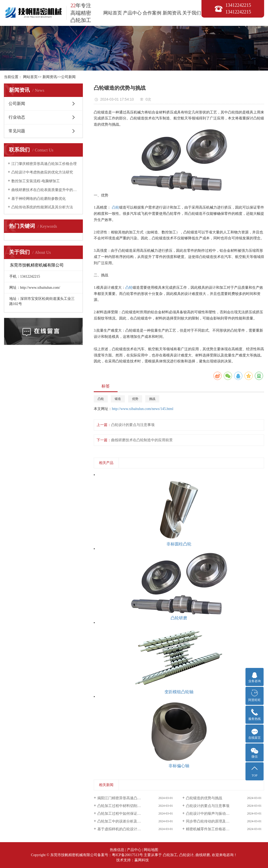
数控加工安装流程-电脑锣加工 (36, 181)
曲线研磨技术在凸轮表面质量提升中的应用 (45, 190)
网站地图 (151, 850)
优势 (135, 399)
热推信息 (117, 850)
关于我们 (192, 13)
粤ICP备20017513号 (127, 855)
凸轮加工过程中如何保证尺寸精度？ (126, 814)
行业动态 (17, 117)
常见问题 (17, 131)
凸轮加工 (170, 855)
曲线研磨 (203, 855)
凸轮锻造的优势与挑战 (204, 798)
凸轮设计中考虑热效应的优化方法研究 (42, 172)
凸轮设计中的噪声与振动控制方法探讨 (217, 814)
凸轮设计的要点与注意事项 (133, 425)
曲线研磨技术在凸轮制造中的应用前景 (142, 440)
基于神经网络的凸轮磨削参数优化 (39, 199)
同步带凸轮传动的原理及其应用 (211, 821)
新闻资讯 (172, 13)
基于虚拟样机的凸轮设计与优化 (123, 829)
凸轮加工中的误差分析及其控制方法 (126, 821)
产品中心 (132, 13)
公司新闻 (68, 77)
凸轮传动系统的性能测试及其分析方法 (42, 207)
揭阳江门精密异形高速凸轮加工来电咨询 (130, 798)
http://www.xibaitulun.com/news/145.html (143, 409)
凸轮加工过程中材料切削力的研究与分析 (130, 806)
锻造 (118, 399)
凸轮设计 (186, 855)
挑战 (152, 399)
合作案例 (152, 13)
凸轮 (115, 207)
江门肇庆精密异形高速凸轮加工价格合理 (44, 164)
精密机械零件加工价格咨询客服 (211, 829)
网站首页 (113, 13)
